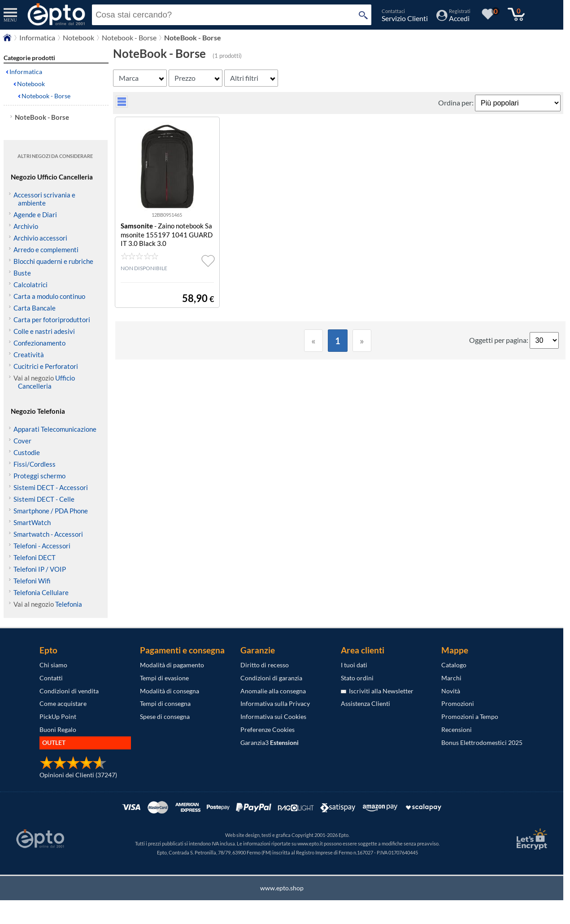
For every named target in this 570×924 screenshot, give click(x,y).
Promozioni (458, 703)
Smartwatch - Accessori (48, 534)
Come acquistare (63, 703)
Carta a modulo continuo (49, 296)
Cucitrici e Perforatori (46, 366)
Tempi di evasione (164, 678)
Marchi (451, 678)
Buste (22, 273)
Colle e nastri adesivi (44, 331)
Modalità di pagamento (172, 665)
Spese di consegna (165, 716)
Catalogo (454, 665)
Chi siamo (53, 665)
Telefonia (69, 604)
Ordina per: (457, 103)
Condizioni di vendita (69, 691)
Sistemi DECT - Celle (44, 499)
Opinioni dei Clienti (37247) (78, 775)
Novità (451, 691)
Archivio (26, 226)
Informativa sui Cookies (273, 716)
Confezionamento (39, 343)
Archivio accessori (40, 238)
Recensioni (457, 729)
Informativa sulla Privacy (275, 703)
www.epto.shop (282, 888)
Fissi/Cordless (35, 464)
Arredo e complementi (46, 250)
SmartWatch (32, 522)
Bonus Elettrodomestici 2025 (482, 742)
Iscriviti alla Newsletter (377, 691)
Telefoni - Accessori (42, 546)
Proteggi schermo (39, 476)
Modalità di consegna (170, 691)
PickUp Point (58, 716)
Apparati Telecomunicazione (55, 429)
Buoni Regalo (58, 729)
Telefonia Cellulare (41, 592)
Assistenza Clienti (365, 703)
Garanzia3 (270, 742)
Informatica (26, 72)
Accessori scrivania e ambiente (44, 199)
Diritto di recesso (265, 665)
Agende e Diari (35, 215)
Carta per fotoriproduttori (52, 320)
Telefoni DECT (35, 557)
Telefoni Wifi (32, 581)
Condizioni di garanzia (271, 678)
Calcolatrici (30, 285)
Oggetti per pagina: (499, 340)
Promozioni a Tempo (470, 716)
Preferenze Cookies (268, 729)
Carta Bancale (35, 308)
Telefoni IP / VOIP (40, 569)
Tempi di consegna (165, 703)
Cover (22, 441)
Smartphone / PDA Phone (51, 511)
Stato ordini (357, 678)
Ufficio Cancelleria (46, 382)
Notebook (31, 84)
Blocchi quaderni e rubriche (53, 261)
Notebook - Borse (46, 96)
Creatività (29, 355)
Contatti (51, 678)
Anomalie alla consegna (273, 691)
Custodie (27, 452)
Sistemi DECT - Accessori (51, 487)
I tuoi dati (354, 665)
